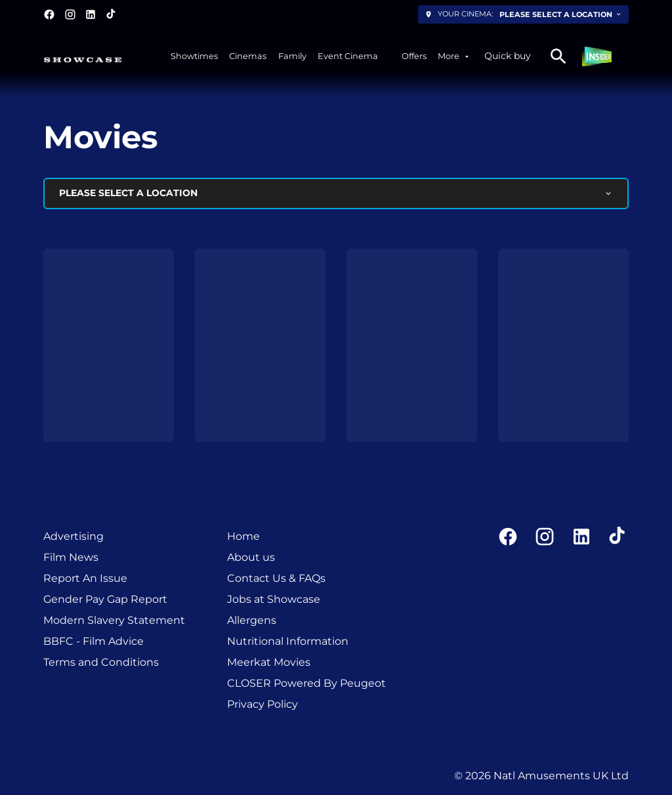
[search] (558, 56)
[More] (454, 56)
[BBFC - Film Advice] (94, 642)
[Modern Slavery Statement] (114, 621)
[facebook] (49, 14)
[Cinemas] (248, 56)
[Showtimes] (194, 56)
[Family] (292, 56)
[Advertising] (73, 537)
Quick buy (508, 56)
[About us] (251, 558)
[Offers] (414, 56)
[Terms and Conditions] (101, 662)
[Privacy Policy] (262, 704)
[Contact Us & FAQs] (276, 579)
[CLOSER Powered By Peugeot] (306, 683)
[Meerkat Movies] (269, 662)
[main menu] (321, 56)
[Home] (243, 537)
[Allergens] (252, 621)
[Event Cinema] (348, 56)
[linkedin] (91, 14)
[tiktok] (112, 14)
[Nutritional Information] (288, 642)
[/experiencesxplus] (390, 56)
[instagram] (70, 14)
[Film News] (71, 558)
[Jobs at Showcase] (274, 600)
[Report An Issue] (85, 579)
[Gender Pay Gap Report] (105, 600)
